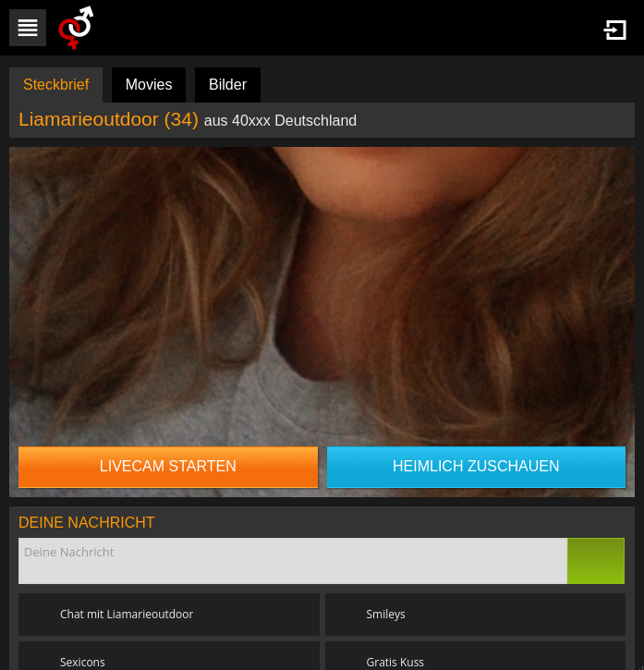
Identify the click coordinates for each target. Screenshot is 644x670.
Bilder (228, 85)
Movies (149, 85)
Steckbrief (56, 85)
